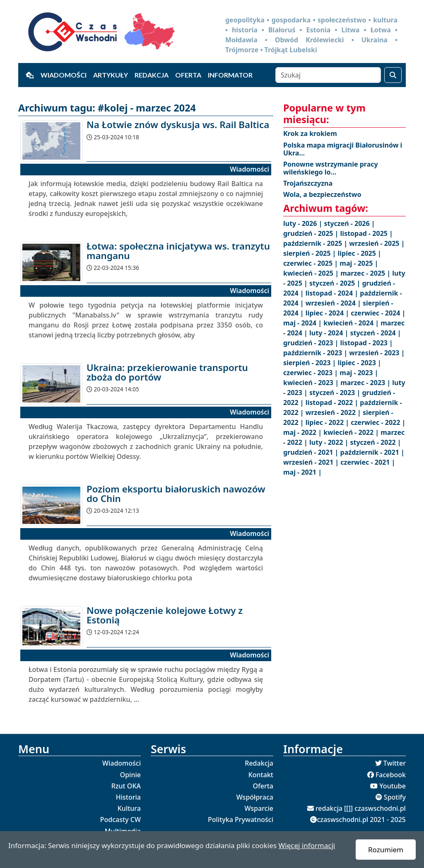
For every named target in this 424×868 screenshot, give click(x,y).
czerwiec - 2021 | (368, 462)
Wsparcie (259, 808)
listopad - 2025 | (367, 233)
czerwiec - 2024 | (378, 313)
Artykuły (111, 75)
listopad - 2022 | (333, 402)
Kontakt (261, 775)
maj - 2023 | (359, 373)
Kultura (129, 808)
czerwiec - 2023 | (311, 373)
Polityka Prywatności (241, 820)
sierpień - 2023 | (311, 363)
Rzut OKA (126, 786)
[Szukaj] (328, 75)
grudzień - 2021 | (312, 452)
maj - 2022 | (303, 432)
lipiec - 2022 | (328, 422)
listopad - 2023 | (367, 343)
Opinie (130, 775)
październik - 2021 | (372, 452)
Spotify (395, 797)
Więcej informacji (307, 845)
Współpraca (255, 797)
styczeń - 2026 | (349, 223)
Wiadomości (64, 75)
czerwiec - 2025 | (311, 263)
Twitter (395, 763)
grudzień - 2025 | (312, 233)
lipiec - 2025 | (360, 253)
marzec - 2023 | (366, 383)
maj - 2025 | (359, 263)
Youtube (393, 786)
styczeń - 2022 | (375, 442)
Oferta (188, 75)
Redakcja (152, 75)
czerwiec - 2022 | (378, 422)
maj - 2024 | (303, 323)
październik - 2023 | (316, 353)
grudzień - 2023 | (312, 343)
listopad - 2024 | (333, 293)
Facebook (391, 775)
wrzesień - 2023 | (377, 353)
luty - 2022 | (330, 442)
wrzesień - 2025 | (377, 243)
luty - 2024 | (330, 333)
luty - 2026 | (304, 223)
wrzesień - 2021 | (312, 462)
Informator (230, 75)
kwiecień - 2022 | (352, 432)
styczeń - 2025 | (336, 283)
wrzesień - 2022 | (334, 412)
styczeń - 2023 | (336, 393)
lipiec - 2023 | (360, 363)
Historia (128, 797)
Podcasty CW (120, 820)
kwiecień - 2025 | (312, 273)
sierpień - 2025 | (311, 253)
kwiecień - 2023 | (312, 383)
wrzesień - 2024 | (334, 303)
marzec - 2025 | (366, 273)
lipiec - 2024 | (328, 313)
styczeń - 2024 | (375, 333)
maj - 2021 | (302, 472)
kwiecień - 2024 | (352, 323)
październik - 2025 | (316, 243)
